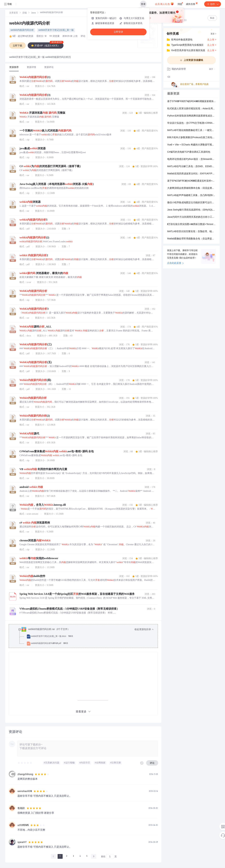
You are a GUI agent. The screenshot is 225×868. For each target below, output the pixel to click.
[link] (14, 13)
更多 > (213, 34)
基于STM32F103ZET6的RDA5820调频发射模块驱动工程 (191, 102)
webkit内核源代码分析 (30, 24)
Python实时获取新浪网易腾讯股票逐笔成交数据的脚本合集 (191, 116)
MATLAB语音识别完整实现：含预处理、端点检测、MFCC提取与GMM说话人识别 (191, 232)
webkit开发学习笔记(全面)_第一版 (56, 30)
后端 (25, 13)
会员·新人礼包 (164, 4)
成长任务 (192, 3)
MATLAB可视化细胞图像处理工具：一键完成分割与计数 (191, 130)
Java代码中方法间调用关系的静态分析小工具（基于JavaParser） (191, 217)
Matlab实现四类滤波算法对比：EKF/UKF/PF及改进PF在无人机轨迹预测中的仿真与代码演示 (191, 174)
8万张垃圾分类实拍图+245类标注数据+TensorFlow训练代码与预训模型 (191, 224)
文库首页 (14, 13)
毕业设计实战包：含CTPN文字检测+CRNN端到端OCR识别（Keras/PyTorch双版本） (191, 123)
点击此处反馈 (175, 263)
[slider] (25, 763)
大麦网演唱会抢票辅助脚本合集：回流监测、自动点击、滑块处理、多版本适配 (191, 188)
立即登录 (118, 32)
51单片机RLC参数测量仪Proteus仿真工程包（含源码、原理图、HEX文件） (191, 138)
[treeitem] (86, 636)
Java (33, 13)
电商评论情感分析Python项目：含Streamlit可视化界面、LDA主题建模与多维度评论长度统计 (191, 159)
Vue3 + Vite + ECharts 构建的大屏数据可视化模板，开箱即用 (191, 145)
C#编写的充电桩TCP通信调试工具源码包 (189, 152)
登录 (143, 4)
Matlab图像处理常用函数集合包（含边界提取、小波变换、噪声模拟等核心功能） (191, 239)
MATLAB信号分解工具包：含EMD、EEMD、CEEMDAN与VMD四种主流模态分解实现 (191, 167)
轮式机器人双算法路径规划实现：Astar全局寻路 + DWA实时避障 (191, 109)
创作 (213, 4)
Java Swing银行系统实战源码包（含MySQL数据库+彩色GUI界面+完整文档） (191, 210)
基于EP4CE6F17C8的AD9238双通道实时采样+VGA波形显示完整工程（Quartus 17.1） (191, 181)
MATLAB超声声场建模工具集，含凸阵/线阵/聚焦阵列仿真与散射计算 (191, 196)
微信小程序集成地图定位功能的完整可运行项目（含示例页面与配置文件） (191, 203)
